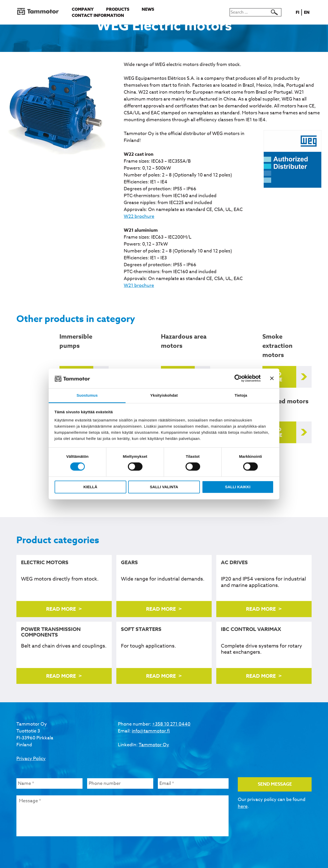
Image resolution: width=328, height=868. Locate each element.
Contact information (98, 15)
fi (298, 12)
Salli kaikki (238, 487)
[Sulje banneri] (272, 379)
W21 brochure (139, 286)
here (243, 806)
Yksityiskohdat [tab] (164, 395)
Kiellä (90, 487)
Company (83, 9)
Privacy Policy (31, 759)
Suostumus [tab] (87, 395)
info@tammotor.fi (151, 731)
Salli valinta (164, 487)
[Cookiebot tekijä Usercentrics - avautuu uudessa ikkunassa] (238, 379)
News (148, 9)
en (308, 12)
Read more (275, 377)
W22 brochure (139, 216)
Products (118, 9)
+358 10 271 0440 (171, 724)
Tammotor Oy (154, 745)
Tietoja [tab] (241, 395)
